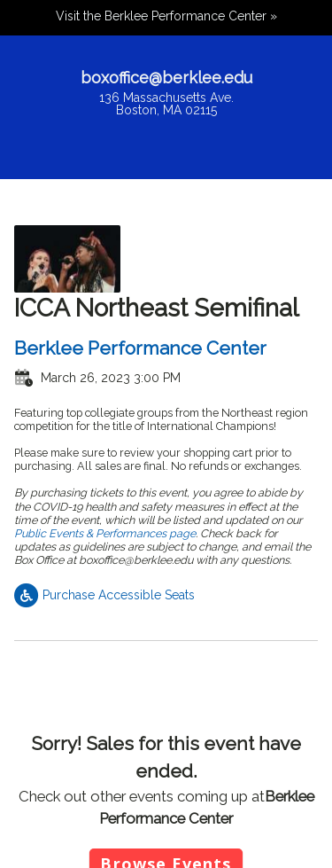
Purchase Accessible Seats (104, 595)
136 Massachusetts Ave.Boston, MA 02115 (166, 104)
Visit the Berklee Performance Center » (166, 16)
